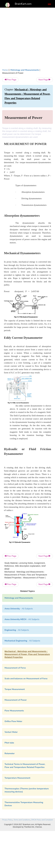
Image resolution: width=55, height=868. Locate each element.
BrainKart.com (23, 4)
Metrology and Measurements (25, 70)
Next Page (45, 80)
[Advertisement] (27, 40)
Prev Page (10, 80)
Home (5, 70)
